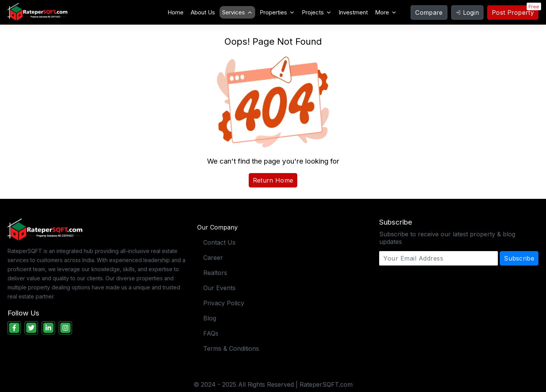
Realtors (215, 273)
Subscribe (519, 258)
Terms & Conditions (231, 348)
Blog (210, 318)
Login (468, 12)
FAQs (211, 333)
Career (213, 258)
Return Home (273, 180)
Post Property (513, 12)
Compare (429, 12)
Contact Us (219, 242)
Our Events (219, 288)
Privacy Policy (224, 303)
